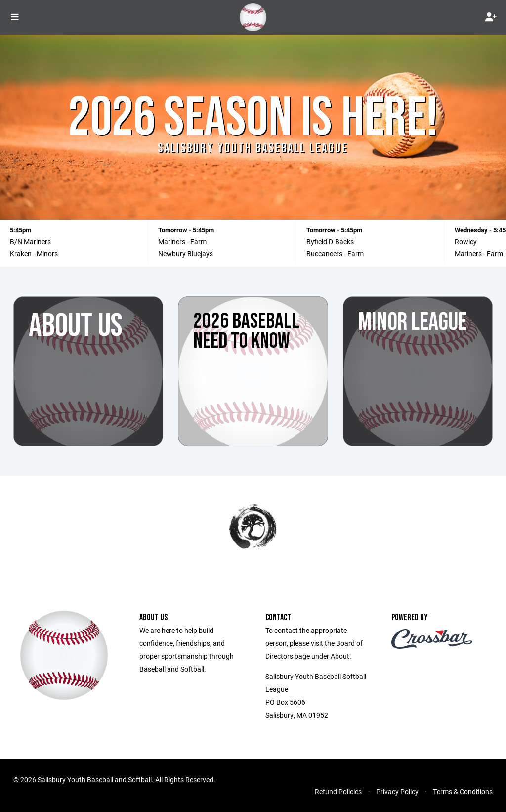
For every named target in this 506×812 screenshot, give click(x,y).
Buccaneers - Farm (335, 253)
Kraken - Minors (34, 253)
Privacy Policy (397, 791)
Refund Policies (338, 791)
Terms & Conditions (463, 791)
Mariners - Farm (182, 242)
